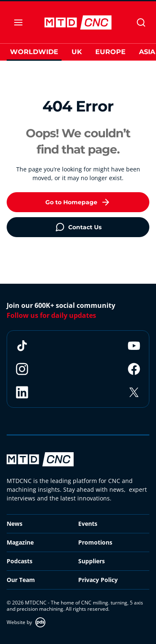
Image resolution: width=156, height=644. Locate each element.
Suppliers (92, 561)
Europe (110, 52)
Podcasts (20, 561)
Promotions (95, 542)
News (15, 524)
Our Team (21, 580)
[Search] (141, 22)
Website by (26, 622)
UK (77, 52)
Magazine (20, 542)
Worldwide (34, 52)
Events (88, 524)
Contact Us (78, 227)
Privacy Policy (98, 580)
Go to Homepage (78, 202)
